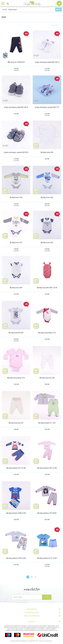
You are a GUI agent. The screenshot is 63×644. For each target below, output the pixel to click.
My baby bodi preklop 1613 (16, 378)
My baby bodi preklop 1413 (47, 333)
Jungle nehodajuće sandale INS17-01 (47, 107)
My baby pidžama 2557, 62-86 (47, 468)
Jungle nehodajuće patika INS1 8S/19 (47, 62)
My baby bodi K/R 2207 (16, 333)
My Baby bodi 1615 (16, 243)
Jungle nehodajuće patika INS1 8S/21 (16, 107)
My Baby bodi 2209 (16, 288)
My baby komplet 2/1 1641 (47, 423)
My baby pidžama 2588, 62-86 (16, 513)
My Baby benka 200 (47, 152)
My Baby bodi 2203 (47, 243)
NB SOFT (36, 641)
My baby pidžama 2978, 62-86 (16, 558)
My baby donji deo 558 (47, 378)
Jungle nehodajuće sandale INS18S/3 (16, 152)
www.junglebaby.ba (21, 641)
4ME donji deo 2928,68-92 (16, 62)
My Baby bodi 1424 (16, 197)
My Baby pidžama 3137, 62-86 (47, 558)
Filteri (58, 10)
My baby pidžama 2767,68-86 (47, 513)
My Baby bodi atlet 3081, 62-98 (47, 288)
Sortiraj (5, 9)
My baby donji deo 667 (16, 423)
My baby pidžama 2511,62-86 (16, 468)
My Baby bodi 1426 (47, 197)
